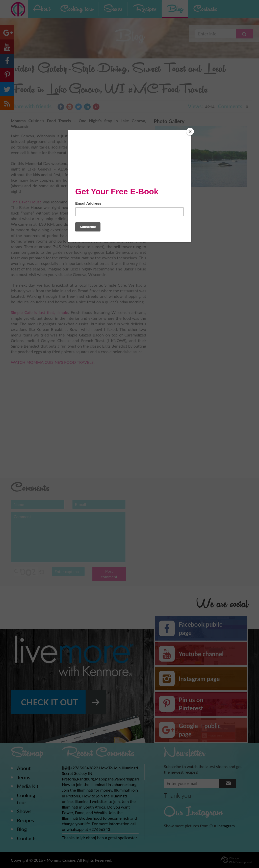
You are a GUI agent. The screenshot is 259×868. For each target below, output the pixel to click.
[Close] (190, 132)
